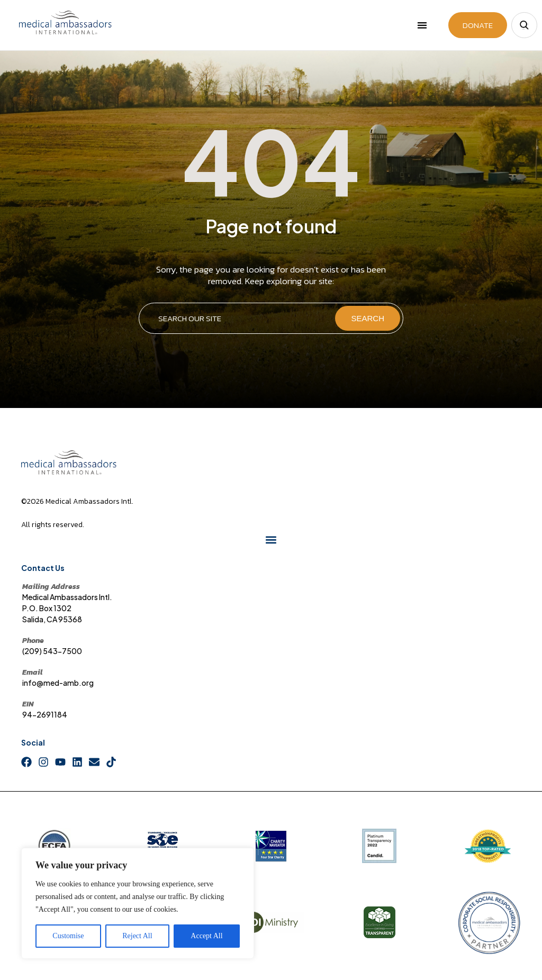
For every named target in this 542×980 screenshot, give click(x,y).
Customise (68, 936)
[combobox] (236, 321)
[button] (423, 25)
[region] (138, 903)
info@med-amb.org (58, 686)
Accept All (206, 936)
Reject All (137, 936)
